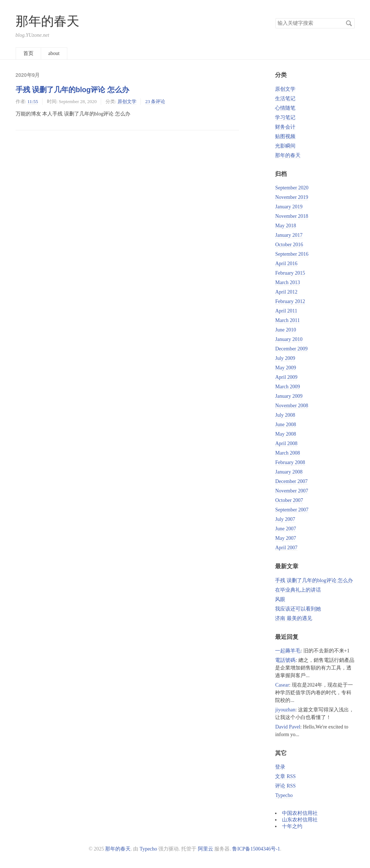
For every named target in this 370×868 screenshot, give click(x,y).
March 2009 (287, 387)
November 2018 (292, 216)
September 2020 (292, 188)
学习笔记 (285, 117)
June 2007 (285, 529)
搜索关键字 (275, 18)
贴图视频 (285, 136)
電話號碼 (285, 660)
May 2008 (285, 434)
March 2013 (287, 282)
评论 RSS (285, 786)
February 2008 (290, 462)
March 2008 (287, 453)
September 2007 (292, 510)
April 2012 (286, 292)
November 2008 (292, 406)
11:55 (33, 101)
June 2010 (285, 330)
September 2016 (292, 254)
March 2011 (287, 320)
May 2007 (285, 538)
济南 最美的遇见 (294, 618)
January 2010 (289, 339)
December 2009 (291, 349)
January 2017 (289, 235)
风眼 (280, 599)
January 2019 (289, 207)
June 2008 (285, 425)
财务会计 (285, 127)
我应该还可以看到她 (298, 609)
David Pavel (288, 727)
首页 (28, 53)
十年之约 (292, 826)
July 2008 (285, 415)
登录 (280, 767)
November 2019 (292, 197)
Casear (282, 685)
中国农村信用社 (300, 813)
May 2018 (285, 226)
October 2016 (289, 245)
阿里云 (206, 849)
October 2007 (289, 500)
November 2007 (292, 491)
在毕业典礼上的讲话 (298, 590)
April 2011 (286, 311)
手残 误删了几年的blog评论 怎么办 (72, 90)
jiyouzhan (285, 710)
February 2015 (290, 273)
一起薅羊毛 (288, 651)
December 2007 (291, 481)
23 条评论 (155, 101)
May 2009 (285, 368)
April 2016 (286, 264)
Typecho (284, 795)
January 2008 (289, 472)
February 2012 (290, 301)
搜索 (349, 23)
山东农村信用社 (300, 820)
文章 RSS (285, 776)
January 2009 (289, 396)
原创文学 (127, 101)
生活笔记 (285, 99)
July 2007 (285, 519)
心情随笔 (285, 108)
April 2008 (286, 443)
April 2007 (286, 548)
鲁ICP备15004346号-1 (256, 849)
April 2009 (286, 377)
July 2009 (285, 358)
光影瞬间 (285, 146)
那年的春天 (47, 21)
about (54, 53)
